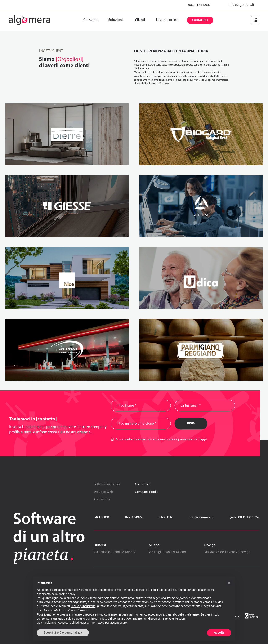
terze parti (97, 598)
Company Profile (147, 492)
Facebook (101, 518)
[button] (229, 583)
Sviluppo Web (103, 492)
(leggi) (202, 439)
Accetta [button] (219, 632)
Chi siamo (91, 20)
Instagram (134, 518)
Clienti (140, 20)
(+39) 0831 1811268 (245, 518)
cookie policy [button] (67, 594)
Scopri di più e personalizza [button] (63, 632)
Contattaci (200, 20)
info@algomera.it (241, 5)
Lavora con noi (168, 20)
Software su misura (107, 484)
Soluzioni (115, 20)
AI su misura (102, 500)
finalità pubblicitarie (83, 606)
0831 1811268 (199, 5)
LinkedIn (166, 518)
